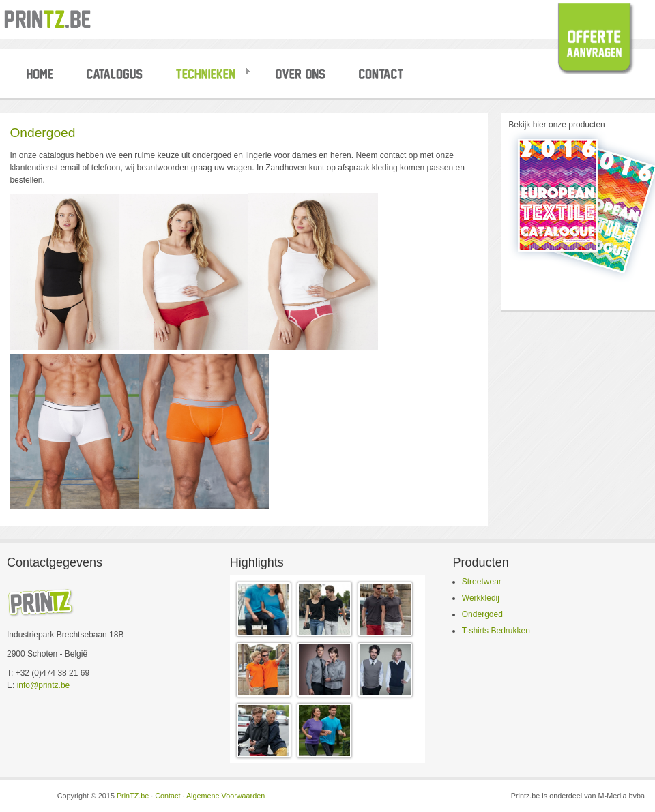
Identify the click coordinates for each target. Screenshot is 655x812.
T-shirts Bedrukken (496, 631)
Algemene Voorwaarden (225, 796)
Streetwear (482, 582)
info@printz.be (44, 685)
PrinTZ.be (133, 796)
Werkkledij (481, 598)
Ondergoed (482, 614)
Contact (168, 796)
